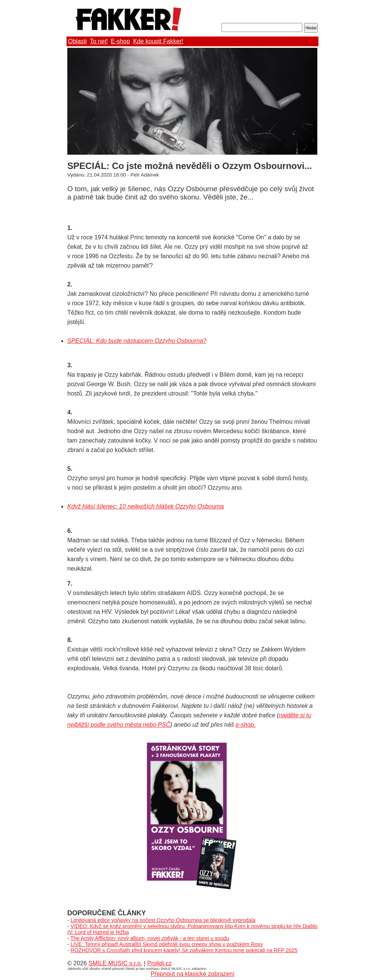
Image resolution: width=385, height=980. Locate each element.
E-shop (121, 41)
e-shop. (246, 725)
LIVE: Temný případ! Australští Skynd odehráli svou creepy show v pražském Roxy (167, 944)
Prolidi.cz (159, 963)
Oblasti (77, 41)
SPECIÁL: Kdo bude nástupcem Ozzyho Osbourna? (137, 341)
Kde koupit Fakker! (158, 41)
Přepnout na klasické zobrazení (192, 974)
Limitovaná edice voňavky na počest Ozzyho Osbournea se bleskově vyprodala (163, 920)
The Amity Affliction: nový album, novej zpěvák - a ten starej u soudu (150, 938)
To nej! (99, 41)
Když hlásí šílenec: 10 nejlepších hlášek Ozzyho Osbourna (146, 506)
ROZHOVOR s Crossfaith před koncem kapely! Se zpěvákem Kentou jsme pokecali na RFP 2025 (184, 950)
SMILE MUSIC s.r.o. (115, 963)
